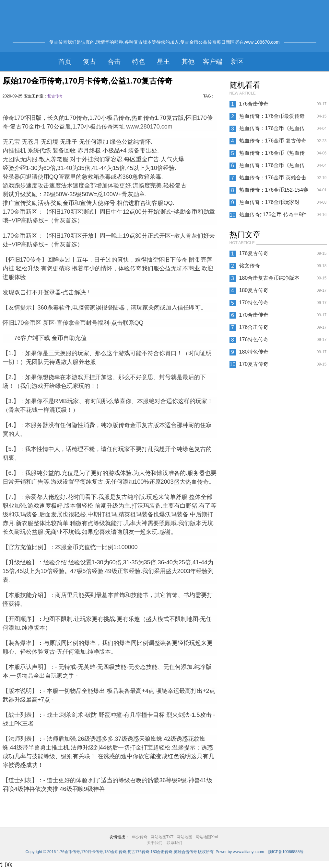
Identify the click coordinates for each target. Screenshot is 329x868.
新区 (237, 62)
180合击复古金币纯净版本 (270, 278)
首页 (65, 62)
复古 (89, 62)
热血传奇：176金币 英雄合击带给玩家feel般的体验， (273, 179)
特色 (139, 62)
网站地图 (184, 837)
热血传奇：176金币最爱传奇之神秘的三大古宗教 (272, 118)
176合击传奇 (254, 104)
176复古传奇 (254, 253)
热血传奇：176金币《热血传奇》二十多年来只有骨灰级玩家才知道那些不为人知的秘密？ (273, 155)
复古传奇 (55, 96)
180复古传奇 (254, 290)
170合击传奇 (254, 315)
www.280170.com (149, 127)
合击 (114, 62)
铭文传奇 (250, 266)
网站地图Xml (207, 837)
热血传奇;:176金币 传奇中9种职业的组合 (273, 216)
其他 (188, 62)
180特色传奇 (254, 352)
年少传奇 (140, 837)
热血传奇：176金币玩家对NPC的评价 (270, 204)
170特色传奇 (254, 303)
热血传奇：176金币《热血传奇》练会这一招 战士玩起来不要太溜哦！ (274, 130)
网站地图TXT (162, 837)
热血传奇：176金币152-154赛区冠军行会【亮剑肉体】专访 (274, 192)
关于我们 (155, 843)
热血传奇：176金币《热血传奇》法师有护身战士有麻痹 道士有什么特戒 (274, 167)
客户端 (213, 62)
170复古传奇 (254, 364)
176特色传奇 (254, 339)
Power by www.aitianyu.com (240, 852)
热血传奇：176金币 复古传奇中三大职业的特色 (273, 142)
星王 (163, 62)
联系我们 (174, 843)
